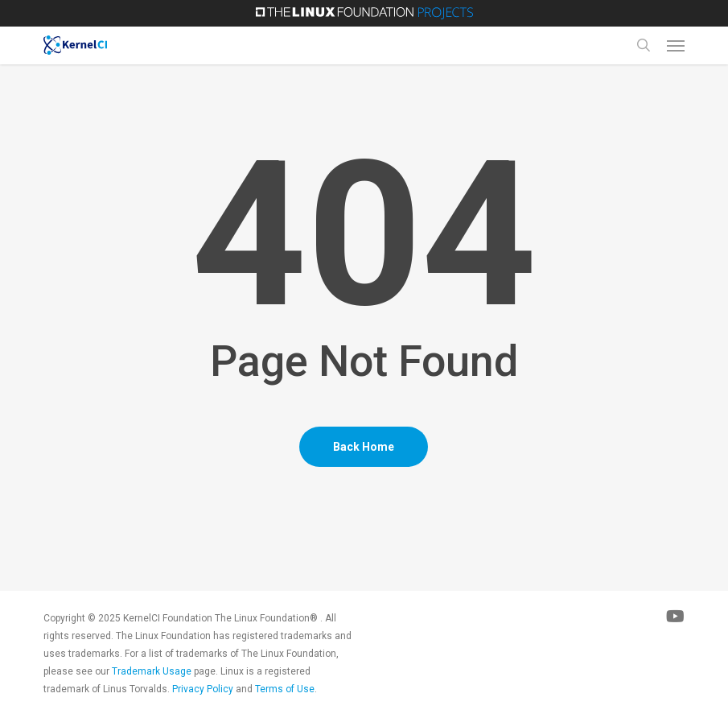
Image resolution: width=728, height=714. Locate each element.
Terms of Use (285, 689)
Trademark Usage (152, 671)
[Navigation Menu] (676, 45)
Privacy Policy (203, 689)
